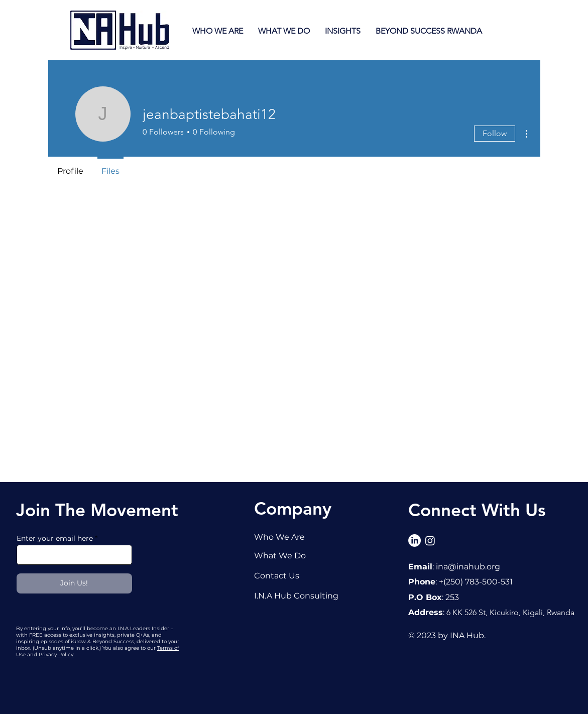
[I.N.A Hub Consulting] (301, 596)
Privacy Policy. (56, 654)
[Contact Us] (286, 575)
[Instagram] (430, 541)
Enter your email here (55, 538)
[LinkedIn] (415, 541)
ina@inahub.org (468, 567)
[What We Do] (286, 555)
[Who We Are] (286, 537)
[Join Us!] (74, 583)
